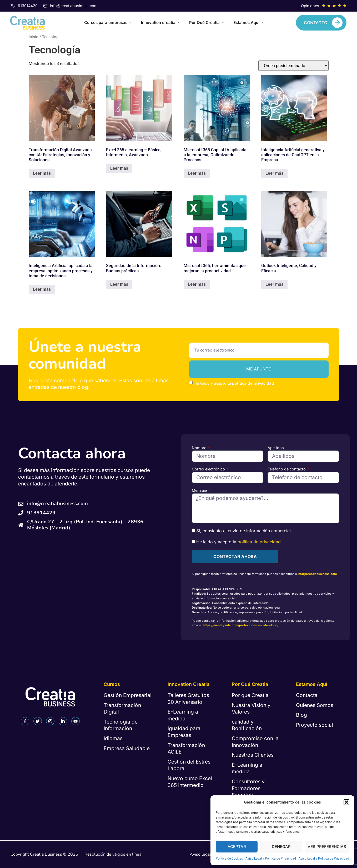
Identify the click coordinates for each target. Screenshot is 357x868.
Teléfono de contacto (287, 469)
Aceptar (237, 847)
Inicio (34, 37)
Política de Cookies (229, 859)
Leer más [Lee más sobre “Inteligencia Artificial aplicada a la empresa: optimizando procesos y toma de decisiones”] (42, 289)
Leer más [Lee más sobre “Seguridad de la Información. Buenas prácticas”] (119, 284)
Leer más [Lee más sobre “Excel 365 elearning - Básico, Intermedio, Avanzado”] (119, 168)
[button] (346, 802)
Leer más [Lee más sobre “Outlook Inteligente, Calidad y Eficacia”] (274, 284)
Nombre (200, 448)
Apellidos (276, 448)
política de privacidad (253, 383)
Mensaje (200, 490)
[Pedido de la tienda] (293, 66)
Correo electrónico (209, 469)
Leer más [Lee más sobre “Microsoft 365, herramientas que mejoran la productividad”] (197, 284)
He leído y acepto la (234, 383)
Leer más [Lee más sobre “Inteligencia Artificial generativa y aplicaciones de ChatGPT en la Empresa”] (274, 173)
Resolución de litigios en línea (113, 854)
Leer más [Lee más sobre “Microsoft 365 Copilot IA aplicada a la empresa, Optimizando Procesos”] (197, 173)
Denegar (281, 847)
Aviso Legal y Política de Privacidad (271, 859)
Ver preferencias (327, 847)
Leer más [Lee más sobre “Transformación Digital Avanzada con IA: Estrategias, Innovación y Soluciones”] (42, 173)
